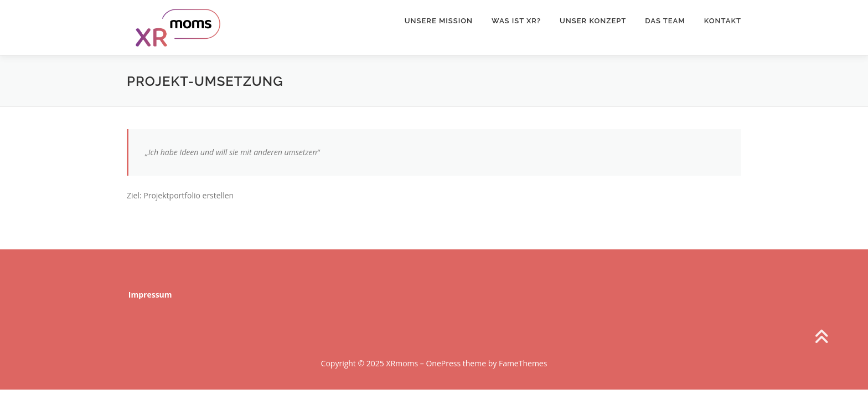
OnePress (443, 363)
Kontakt (723, 21)
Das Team (665, 21)
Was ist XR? (516, 21)
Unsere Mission (439, 21)
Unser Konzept (593, 21)
